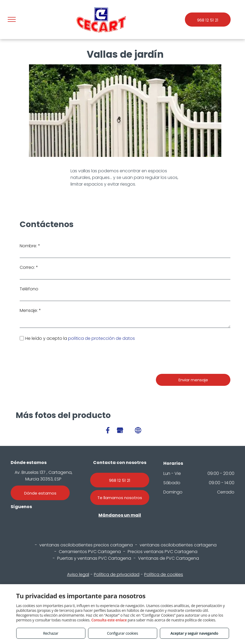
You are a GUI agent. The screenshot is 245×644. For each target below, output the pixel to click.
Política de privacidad (117, 574)
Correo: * (29, 267)
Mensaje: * (30, 310)
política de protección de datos (102, 338)
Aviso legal (78, 574)
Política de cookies (164, 574)
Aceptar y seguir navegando (194, 633)
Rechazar (51, 633)
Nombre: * (30, 246)
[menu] (12, 19)
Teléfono (29, 289)
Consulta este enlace (109, 620)
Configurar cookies (122, 633)
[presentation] (60, 358)
